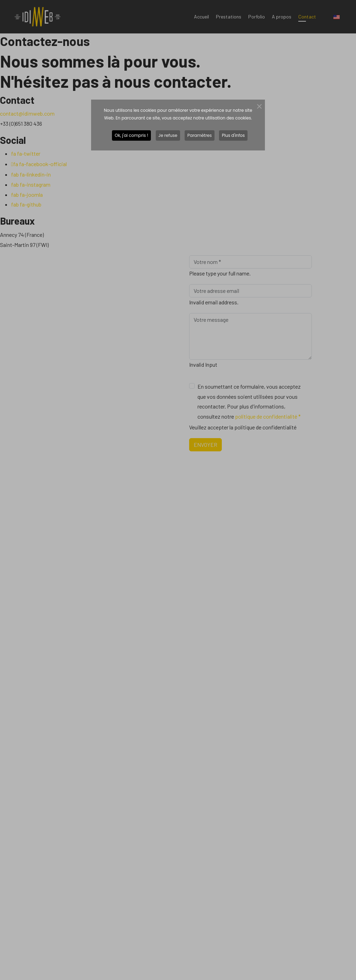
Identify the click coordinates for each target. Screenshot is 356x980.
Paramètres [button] (200, 135)
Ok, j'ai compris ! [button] (131, 135)
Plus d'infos (233, 135)
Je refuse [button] (168, 135)
